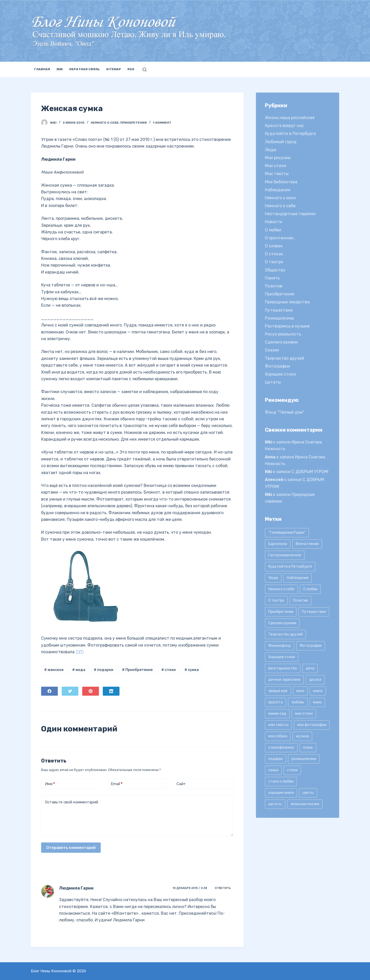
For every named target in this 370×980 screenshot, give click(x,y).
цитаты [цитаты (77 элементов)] (275, 804)
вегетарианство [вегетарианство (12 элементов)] (283, 668)
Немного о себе (105, 123)
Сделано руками (281, 342)
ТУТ (79, 652)
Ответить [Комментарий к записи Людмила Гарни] (223, 888)
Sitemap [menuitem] (114, 69)
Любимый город (281, 142)
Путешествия (279, 310)
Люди (271, 150)
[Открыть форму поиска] (145, 70)
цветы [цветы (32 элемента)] (308, 793)
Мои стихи (276, 166)
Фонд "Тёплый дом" (285, 412)
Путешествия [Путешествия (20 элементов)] (314, 612)
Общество (275, 270)
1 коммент (162, 123)
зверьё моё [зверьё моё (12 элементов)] (278, 691)
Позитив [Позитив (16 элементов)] (300, 600)
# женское (54, 670)
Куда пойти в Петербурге (290, 134)
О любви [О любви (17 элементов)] (310, 589)
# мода (79, 670)
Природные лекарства (287, 302)
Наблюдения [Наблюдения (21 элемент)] (298, 578)
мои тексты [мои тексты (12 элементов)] (278, 725)
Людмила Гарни (76, 888)
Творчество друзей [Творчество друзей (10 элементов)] (285, 634)
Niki (269, 442)
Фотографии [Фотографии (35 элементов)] (311, 646)
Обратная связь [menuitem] (84, 69)
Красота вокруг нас (284, 126)
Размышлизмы (279, 318)
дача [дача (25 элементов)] (310, 668)
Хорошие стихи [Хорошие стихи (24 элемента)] (282, 657)
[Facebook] (49, 691)
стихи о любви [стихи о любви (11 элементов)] (281, 781)
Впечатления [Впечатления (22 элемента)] (307, 544)
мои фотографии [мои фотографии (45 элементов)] (312, 725)
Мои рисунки (278, 158)
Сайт (181, 784)
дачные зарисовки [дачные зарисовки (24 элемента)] (284, 680)
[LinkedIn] (111, 691)
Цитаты (273, 382)
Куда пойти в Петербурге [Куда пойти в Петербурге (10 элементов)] (290, 566)
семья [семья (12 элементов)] (273, 770)
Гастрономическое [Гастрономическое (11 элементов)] (285, 555)
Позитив (274, 286)
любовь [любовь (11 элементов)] (298, 702)
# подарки (104, 670)
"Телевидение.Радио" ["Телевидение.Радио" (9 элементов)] (287, 533)
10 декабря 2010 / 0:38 (190, 888)
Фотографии (277, 366)
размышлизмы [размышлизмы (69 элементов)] (304, 759)
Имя (50, 784)
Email (117, 784)
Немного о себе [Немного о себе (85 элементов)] (281, 589)
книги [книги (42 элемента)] (318, 691)
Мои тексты (277, 174)
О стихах (274, 254)
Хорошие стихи (280, 374)
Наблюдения (278, 190)
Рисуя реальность (283, 334)
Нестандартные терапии (290, 214)
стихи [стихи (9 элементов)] (292, 770)
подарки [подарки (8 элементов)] (275, 759)
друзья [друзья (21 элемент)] (315, 680)
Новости (274, 222)
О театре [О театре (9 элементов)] (276, 600)
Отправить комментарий (71, 848)
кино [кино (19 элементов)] (300, 691)
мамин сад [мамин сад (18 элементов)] (277, 714)
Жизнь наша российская (290, 118)
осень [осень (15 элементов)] (308, 747)
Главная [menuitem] (42, 69)
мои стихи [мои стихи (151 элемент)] (304, 714)
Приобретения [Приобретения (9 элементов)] (281, 612)
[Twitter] (70, 691)
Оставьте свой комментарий (72, 802)
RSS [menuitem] (131, 69)
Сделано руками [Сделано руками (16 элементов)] (282, 623)
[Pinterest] (91, 691)
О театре (274, 262)
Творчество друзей (285, 358)
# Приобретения (137, 670)
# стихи (169, 670)
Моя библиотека (281, 182)
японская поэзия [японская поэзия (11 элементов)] (305, 804)
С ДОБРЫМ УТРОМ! (310, 472)
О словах (274, 246)
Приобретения (133, 123)
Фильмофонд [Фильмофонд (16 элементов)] (280, 646)
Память (272, 278)
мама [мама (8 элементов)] (317, 702)
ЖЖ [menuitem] (60, 69)
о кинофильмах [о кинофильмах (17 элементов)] (281, 747)
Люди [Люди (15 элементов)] (273, 578)
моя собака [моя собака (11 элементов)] (278, 736)
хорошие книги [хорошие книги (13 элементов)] (281, 793)
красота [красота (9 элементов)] (275, 702)
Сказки (272, 350)
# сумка (192, 670)
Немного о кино (280, 198)
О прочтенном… (280, 238)
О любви (273, 230)
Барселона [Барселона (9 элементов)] (278, 544)
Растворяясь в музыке (287, 326)
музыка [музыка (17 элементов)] (302, 736)
